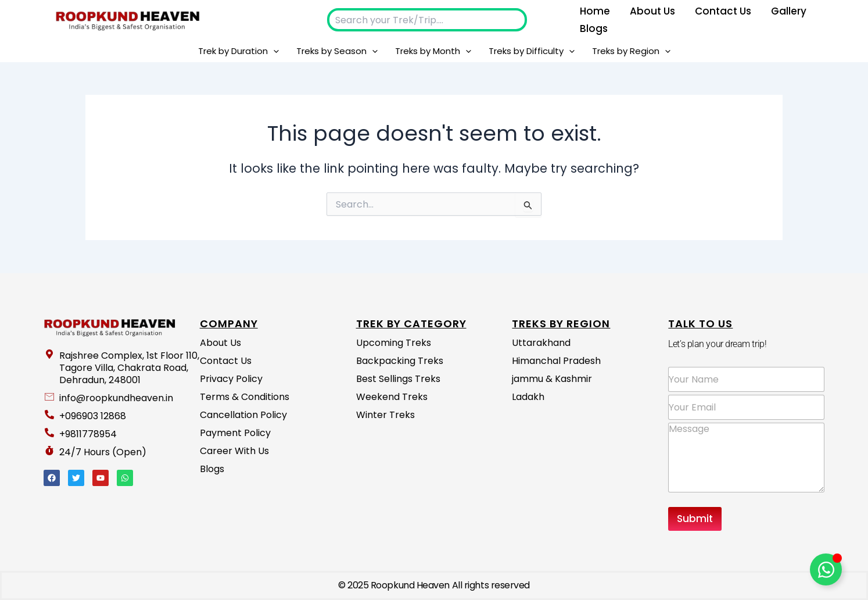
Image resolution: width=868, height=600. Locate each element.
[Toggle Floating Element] (826, 569)
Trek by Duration (238, 51)
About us (652, 11)
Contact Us (723, 11)
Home (595, 11)
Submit (695, 519)
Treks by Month (433, 51)
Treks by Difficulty (532, 51)
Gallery (789, 11)
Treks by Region (631, 51)
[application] (273, 51)
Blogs (594, 28)
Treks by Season (337, 51)
